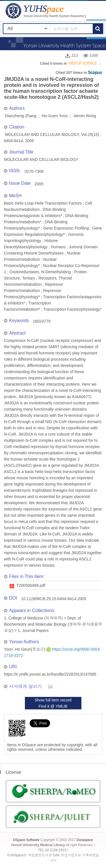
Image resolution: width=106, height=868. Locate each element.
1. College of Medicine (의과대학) (33, 618)
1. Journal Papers (33, 630)
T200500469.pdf (31, 585)
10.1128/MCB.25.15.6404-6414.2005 (53, 599)
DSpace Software (26, 840)
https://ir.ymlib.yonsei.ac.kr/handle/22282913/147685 (50, 674)
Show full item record (53, 700)
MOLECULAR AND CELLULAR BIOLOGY (41, 159)
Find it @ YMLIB (53, 706)
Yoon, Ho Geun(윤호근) (25, 649)
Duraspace (85, 840)
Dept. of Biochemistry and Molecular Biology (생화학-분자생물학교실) (53, 624)
